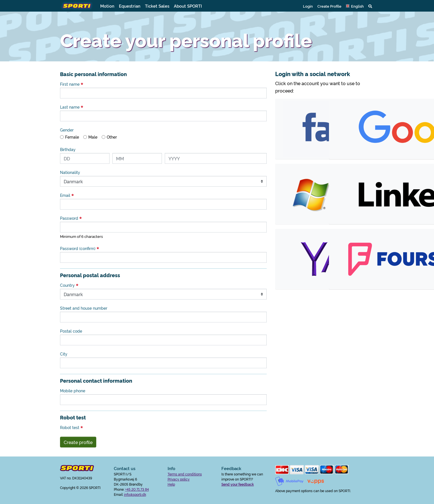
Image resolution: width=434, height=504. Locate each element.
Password (71, 218)
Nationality (70, 172)
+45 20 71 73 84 (137, 489)
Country (69, 285)
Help (171, 484)
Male (93, 137)
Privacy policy (179, 479)
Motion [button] (107, 6)
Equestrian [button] (130, 6)
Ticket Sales (157, 6)
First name (72, 84)
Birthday (68, 149)
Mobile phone (73, 391)
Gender (67, 130)
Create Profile (329, 6)
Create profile (78, 442)
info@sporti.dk (135, 494)
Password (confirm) (80, 248)
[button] (355, 6)
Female (72, 137)
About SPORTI (188, 6)
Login (308, 6)
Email (67, 195)
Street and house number (84, 308)
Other (112, 137)
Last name (72, 107)
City (64, 354)
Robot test (71, 427)
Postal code (71, 331)
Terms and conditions (185, 474)
